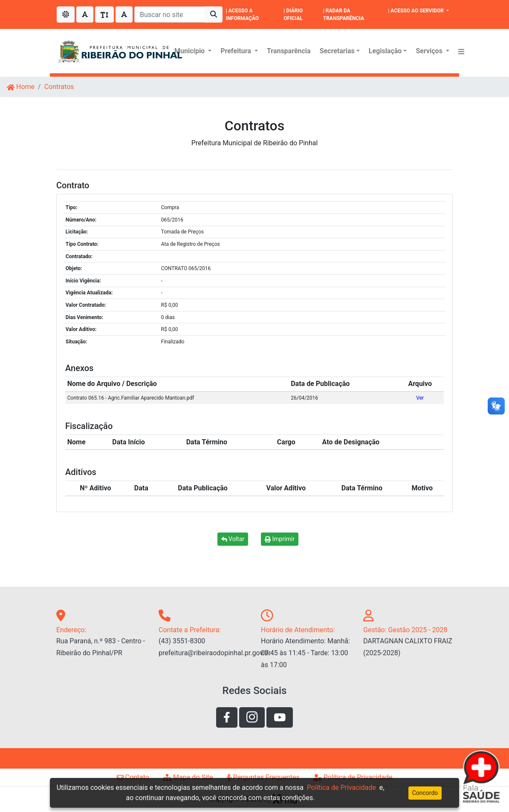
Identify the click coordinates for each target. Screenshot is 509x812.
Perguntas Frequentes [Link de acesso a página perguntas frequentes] (263, 777)
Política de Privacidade (341, 788)
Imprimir (280, 539)
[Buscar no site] (170, 14)
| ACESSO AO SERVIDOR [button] (416, 11)
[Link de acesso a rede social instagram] (252, 717)
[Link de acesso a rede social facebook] (227, 717)
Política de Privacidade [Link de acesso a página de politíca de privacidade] (353, 777)
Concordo (425, 793)
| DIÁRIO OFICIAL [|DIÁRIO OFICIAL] (293, 14)
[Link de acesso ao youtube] (280, 717)
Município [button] (190, 51)
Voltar (233, 539)
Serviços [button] (430, 51)
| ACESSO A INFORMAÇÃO (242, 14)
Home (21, 87)
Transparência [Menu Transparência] (289, 51)
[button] (461, 51)
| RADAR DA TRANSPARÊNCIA (344, 14)
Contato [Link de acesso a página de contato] (133, 777)
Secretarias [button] (337, 51)
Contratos (59, 87)
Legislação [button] (385, 51)
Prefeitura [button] (237, 51)
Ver (420, 398)
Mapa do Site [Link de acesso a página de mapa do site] (188, 777)
